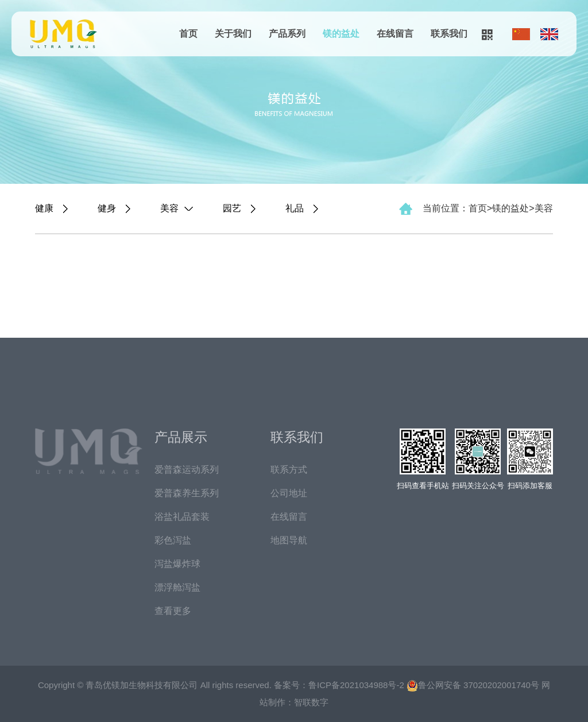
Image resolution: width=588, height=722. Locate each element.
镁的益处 (341, 34)
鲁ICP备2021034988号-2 (356, 685)
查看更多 (173, 611)
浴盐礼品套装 (182, 517)
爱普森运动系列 (187, 470)
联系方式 (289, 470)
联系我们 (449, 34)
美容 (544, 208)
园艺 (232, 208)
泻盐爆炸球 (177, 564)
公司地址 (289, 493)
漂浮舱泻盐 (177, 587)
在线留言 (395, 34)
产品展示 (181, 437)
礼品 (295, 208)
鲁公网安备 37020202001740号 (473, 685)
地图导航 (289, 540)
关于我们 (233, 34)
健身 (107, 208)
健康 (44, 208)
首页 (188, 34)
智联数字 (311, 702)
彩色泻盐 (173, 540)
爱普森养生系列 (187, 493)
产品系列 (287, 34)
